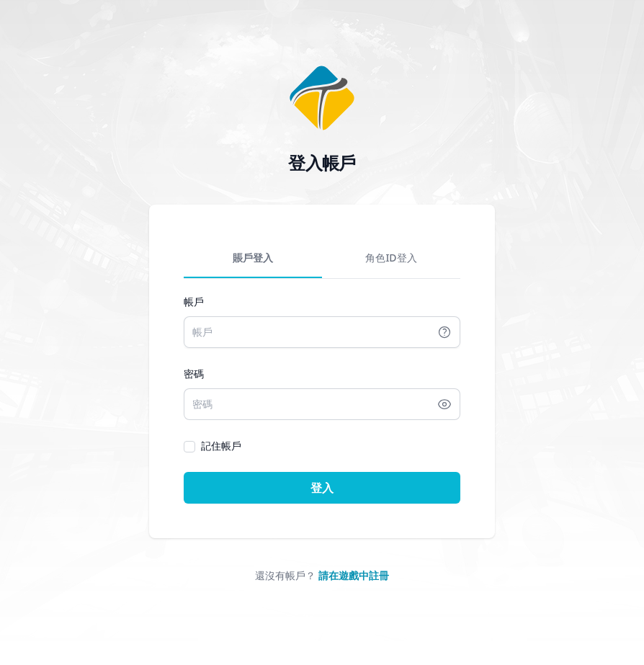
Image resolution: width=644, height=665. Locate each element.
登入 (322, 488)
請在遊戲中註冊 (354, 575)
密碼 (194, 374)
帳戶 (194, 302)
